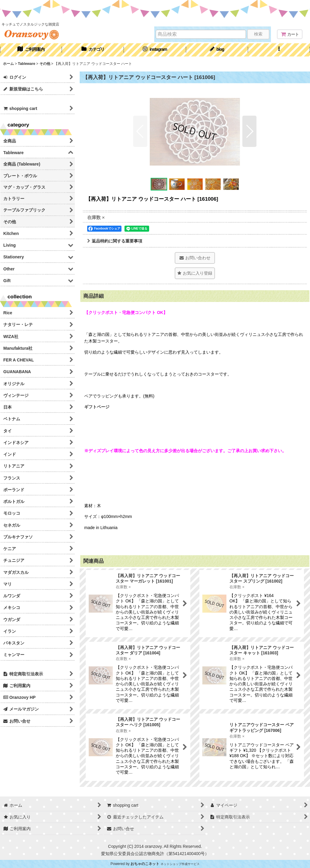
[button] (279, 50)
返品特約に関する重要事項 (115, 241)
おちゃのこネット (145, 864)
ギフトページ (97, 407)
